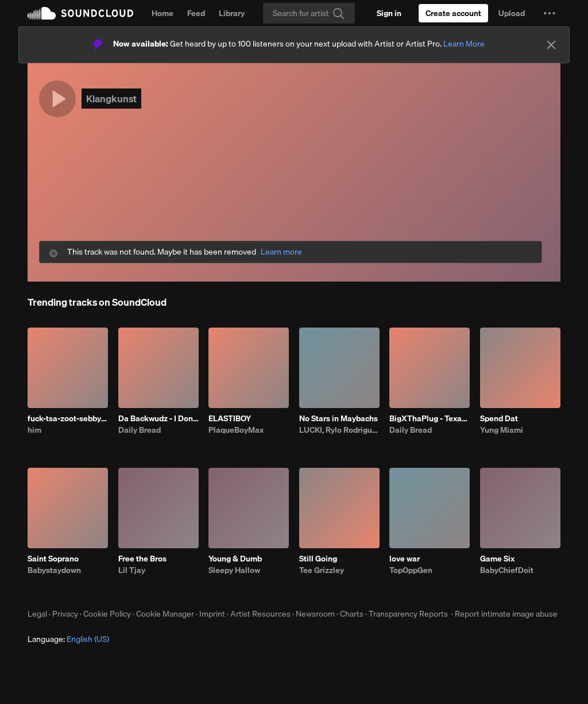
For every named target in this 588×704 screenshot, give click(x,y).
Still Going (318, 559)
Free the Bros (142, 559)
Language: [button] (68, 639)
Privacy (65, 614)
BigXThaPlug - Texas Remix (430, 418)
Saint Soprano (53, 559)
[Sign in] (389, 13)
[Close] (551, 45)
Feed (196, 13)
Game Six (497, 559)
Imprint (212, 614)
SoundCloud (80, 13)
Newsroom (315, 614)
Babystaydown (54, 570)
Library (232, 13)
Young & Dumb (235, 559)
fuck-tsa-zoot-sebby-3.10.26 (68, 418)
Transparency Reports (408, 614)
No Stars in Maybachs (339, 418)
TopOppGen (411, 570)
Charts (352, 614)
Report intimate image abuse (506, 614)
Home (163, 13)
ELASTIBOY (230, 418)
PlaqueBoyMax (236, 430)
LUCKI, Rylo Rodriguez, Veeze (339, 430)
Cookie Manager (165, 614)
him (34, 430)
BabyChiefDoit (507, 570)
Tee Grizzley (322, 570)
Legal (37, 614)
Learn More (464, 44)
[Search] (309, 13)
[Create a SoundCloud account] (453, 13)
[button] (550, 13)
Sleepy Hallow (234, 570)
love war (405, 559)
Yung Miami (502, 430)
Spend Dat (499, 418)
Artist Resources (260, 614)
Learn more (281, 252)
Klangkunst (111, 99)
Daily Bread (140, 430)
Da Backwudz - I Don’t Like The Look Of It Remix (158, 418)
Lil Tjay (132, 570)
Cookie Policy (107, 614)
